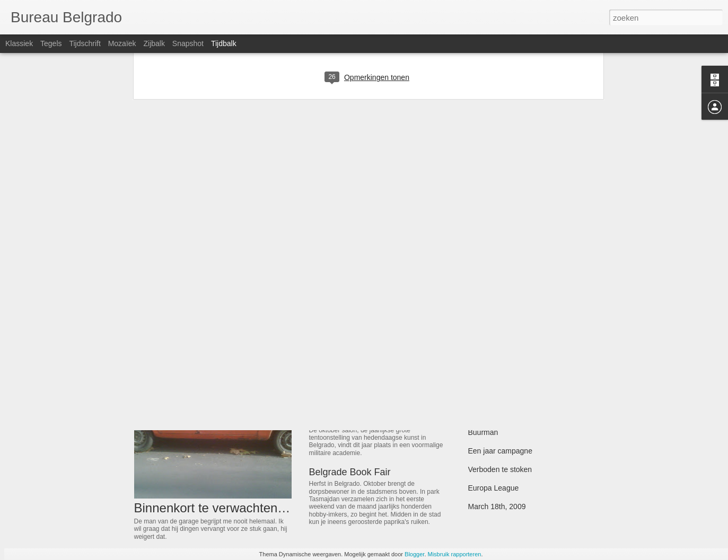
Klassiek (19, 43)
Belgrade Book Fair (350, 472)
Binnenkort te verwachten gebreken (234, 508)
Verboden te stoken (500, 469)
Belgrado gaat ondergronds (513, 414)
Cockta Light (336, 342)
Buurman (483, 432)
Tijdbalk (224, 43)
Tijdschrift (85, 43)
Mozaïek (122, 43)
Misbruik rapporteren (455, 554)
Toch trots (484, 358)
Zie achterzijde (340, 419)
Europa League (494, 488)
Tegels (51, 43)
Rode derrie (488, 395)
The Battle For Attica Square (515, 377)
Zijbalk (154, 43)
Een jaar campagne (500, 451)
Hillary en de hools (499, 340)
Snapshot (188, 43)
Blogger (414, 554)
